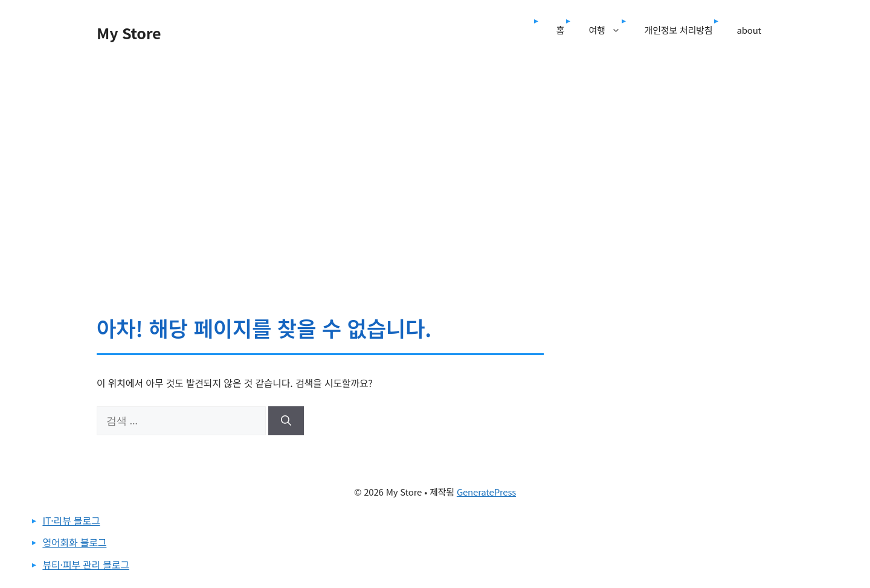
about (749, 30)
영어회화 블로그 (74, 542)
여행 (610, 30)
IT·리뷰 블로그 (71, 520)
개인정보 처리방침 (679, 30)
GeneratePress (486, 492)
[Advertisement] (435, 150)
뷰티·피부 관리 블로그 (86, 564)
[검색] (286, 421)
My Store (129, 33)
